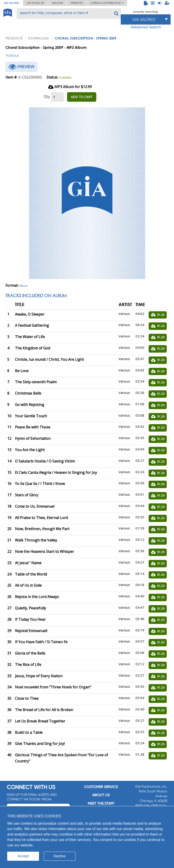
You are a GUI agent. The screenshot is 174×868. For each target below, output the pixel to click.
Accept (23, 856)
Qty (47, 96)
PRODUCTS (14, 38)
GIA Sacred (11, 3)
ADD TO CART (82, 97)
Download (39, 38)
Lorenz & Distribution (107, 3)
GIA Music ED (36, 3)
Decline (59, 856)
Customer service (101, 787)
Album (23, 286)
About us (101, 795)
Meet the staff (101, 803)
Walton (57, 3)
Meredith (77, 3)
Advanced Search (146, 27)
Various (12, 55)
